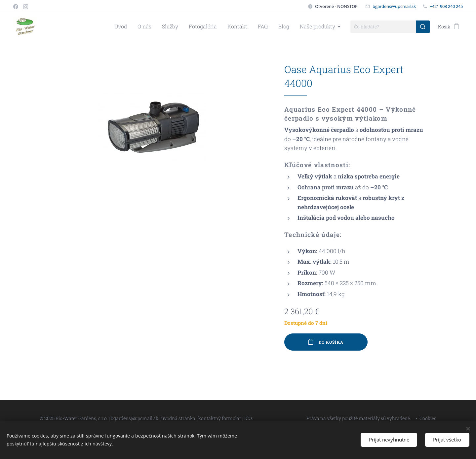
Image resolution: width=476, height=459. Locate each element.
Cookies (428, 418)
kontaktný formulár (220, 418)
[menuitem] (139, 27)
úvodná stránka (179, 418)
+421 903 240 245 (446, 6)
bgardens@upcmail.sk (394, 6)
